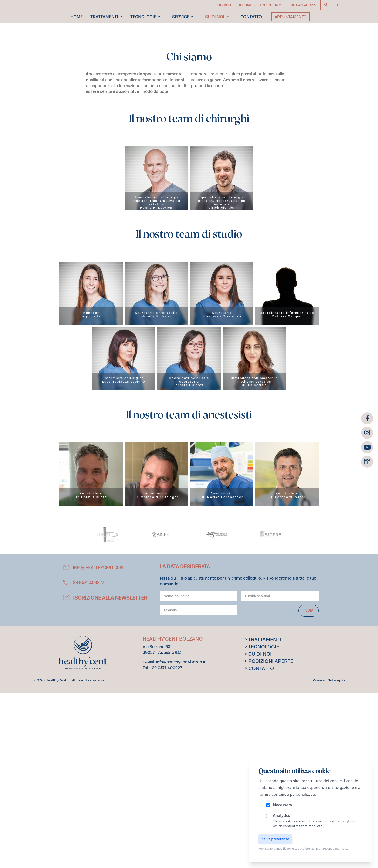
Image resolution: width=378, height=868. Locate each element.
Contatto (251, 35)
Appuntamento (290, 35)
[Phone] (199, 785)
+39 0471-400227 (84, 758)
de (339, 5)
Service (181, 35)
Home (77, 35)
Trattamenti (105, 35)
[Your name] (199, 771)
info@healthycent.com (93, 743)
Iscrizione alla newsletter (105, 773)
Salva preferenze (275, 839)
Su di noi (215, 35)
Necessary (283, 805)
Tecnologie (144, 35)
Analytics (281, 815)
